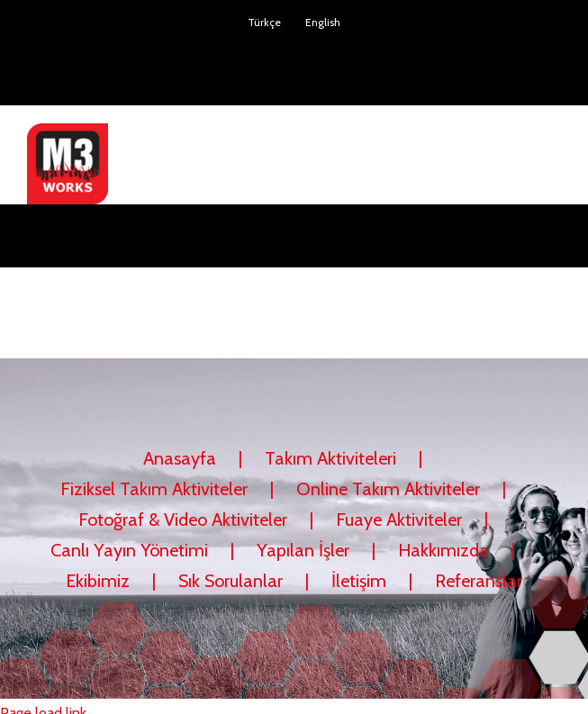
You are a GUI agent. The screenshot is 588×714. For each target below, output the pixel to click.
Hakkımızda (443, 550)
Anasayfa (180, 458)
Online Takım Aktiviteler (388, 489)
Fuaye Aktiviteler (399, 520)
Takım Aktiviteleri (330, 458)
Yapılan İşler (303, 550)
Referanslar (479, 581)
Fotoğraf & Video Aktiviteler (183, 520)
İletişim (359, 581)
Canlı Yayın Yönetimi (129, 550)
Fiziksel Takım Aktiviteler (154, 489)
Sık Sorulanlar (231, 581)
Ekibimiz (98, 581)
